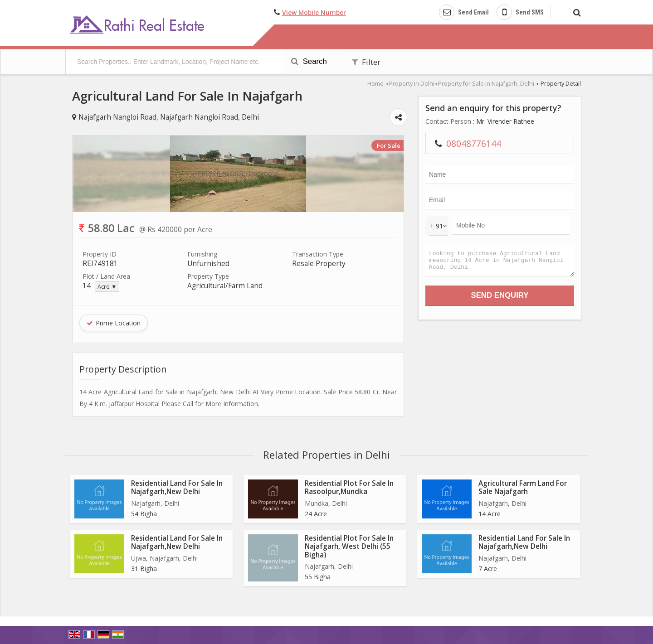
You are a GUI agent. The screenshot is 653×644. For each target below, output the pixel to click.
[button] (314, 12)
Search (309, 61)
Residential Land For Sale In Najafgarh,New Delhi (177, 487)
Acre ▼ (107, 287)
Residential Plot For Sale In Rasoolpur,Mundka (349, 487)
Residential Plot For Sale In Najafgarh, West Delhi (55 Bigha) (349, 547)
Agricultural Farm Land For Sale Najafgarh (523, 487)
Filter (366, 62)
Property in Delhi (412, 84)
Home (375, 84)
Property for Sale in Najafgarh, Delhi (486, 84)
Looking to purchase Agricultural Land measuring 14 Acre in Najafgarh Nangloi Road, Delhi (500, 263)
